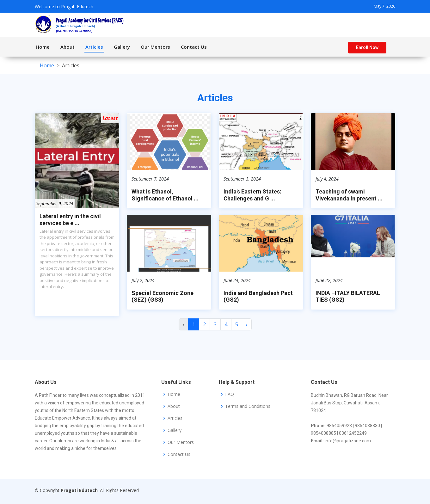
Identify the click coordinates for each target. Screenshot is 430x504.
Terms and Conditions (248, 406)
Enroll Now (367, 47)
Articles (94, 47)
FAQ (230, 394)
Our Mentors (155, 47)
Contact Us (194, 47)
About (68, 47)
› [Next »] (247, 327)
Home (43, 47)
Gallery (122, 47)
